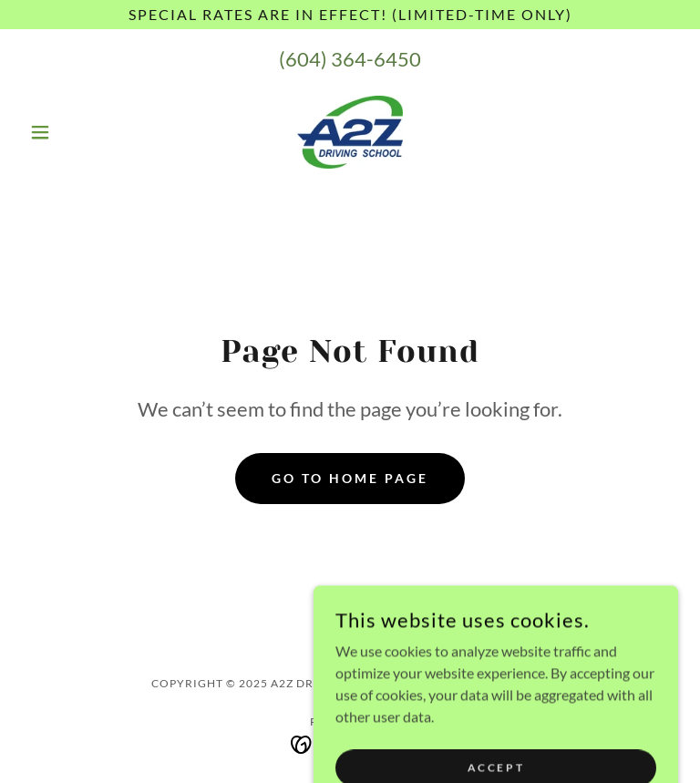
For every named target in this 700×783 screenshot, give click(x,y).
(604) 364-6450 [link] (350, 59)
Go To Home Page (350, 478)
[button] (71, 132)
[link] (350, 132)
